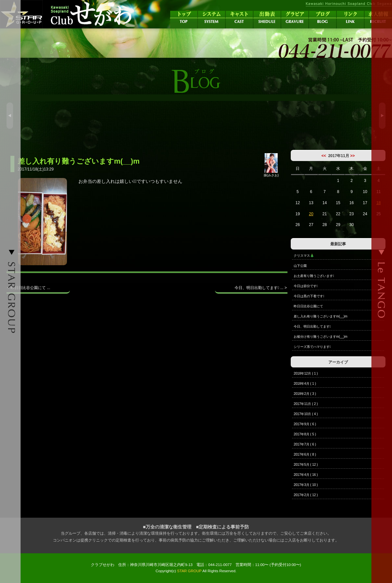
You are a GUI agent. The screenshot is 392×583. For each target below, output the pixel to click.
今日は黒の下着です (309, 296)
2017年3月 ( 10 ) (306, 485)
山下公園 (300, 266)
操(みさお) (271, 173)
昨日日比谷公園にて (308, 306)
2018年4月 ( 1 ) (305, 384)
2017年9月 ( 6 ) (305, 424)
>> (352, 156)
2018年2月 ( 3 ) (305, 394)
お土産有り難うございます (314, 276)
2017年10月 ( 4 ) (306, 414)
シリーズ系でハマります (312, 347)
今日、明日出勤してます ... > (261, 288)
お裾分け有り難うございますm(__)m (320, 337)
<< (324, 156)
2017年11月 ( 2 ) (306, 404)
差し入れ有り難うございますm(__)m (320, 316)
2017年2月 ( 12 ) (306, 495)
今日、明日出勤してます (312, 326)
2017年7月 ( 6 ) (305, 444)
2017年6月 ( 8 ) (305, 454)
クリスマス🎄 (304, 256)
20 (311, 214)
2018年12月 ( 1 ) (306, 373)
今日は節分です (306, 286)
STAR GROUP (189, 571)
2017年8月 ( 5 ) (305, 434)
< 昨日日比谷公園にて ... (29, 288)
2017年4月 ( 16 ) (306, 475)
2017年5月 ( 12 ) (306, 465)
